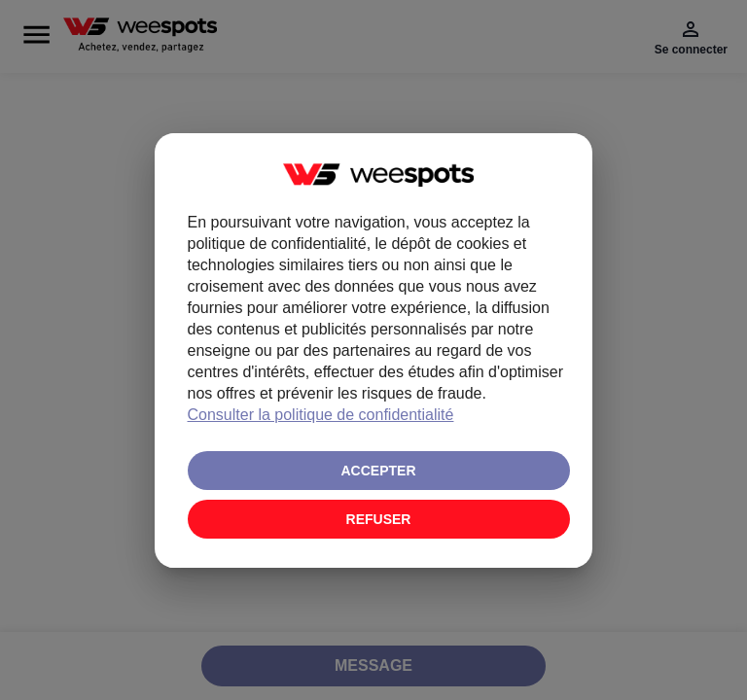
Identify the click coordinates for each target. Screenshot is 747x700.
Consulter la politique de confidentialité (321, 415)
